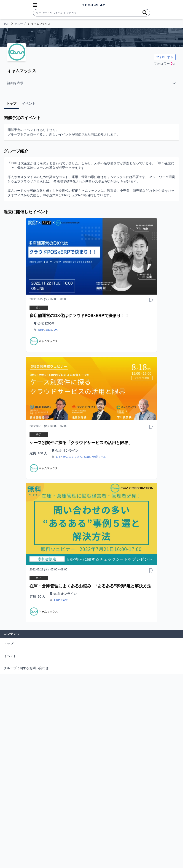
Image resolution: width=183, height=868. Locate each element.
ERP (41, 330)
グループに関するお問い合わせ (26, 668)
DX (56, 330)
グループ (20, 24)
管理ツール (99, 457)
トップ (8, 644)
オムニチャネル (73, 457)
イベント (10, 656)
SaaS (49, 330)
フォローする (165, 57)
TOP (6, 24)
